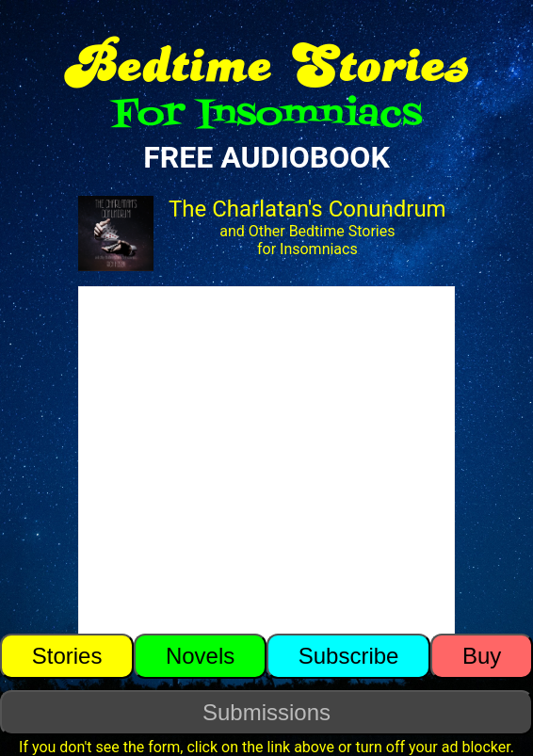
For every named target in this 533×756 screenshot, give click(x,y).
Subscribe (349, 656)
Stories (67, 656)
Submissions (266, 712)
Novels (200, 656)
